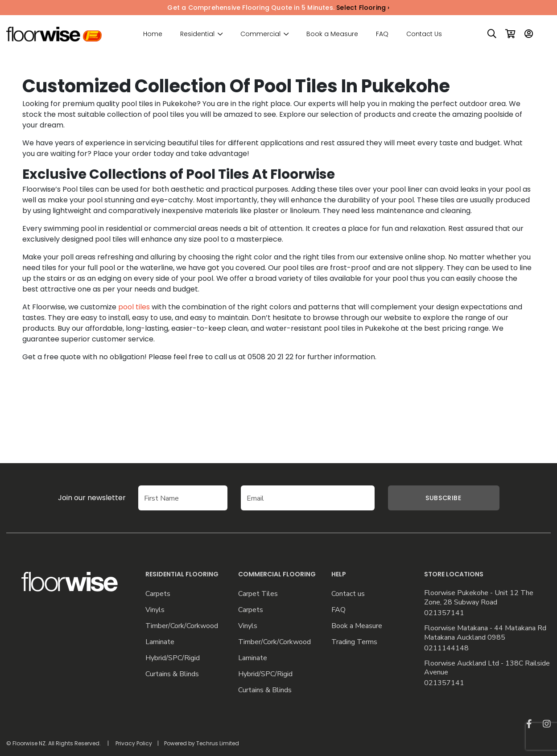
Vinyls (155, 610)
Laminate (160, 642)
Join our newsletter (92, 498)
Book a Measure (332, 34)
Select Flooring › (363, 8)
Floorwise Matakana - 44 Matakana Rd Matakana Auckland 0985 (485, 633)
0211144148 (446, 648)
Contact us (348, 594)
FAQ (382, 34)
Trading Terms (354, 642)
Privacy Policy (134, 743)
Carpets (158, 594)
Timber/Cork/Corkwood (182, 626)
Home (153, 34)
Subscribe (443, 498)
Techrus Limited (218, 743)
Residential (197, 34)
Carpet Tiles (258, 594)
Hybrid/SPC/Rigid (173, 658)
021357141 (444, 613)
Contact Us (424, 34)
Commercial (260, 34)
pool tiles (134, 307)
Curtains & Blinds (172, 674)
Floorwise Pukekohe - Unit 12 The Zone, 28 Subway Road (479, 598)
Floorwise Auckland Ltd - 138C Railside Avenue (487, 668)
